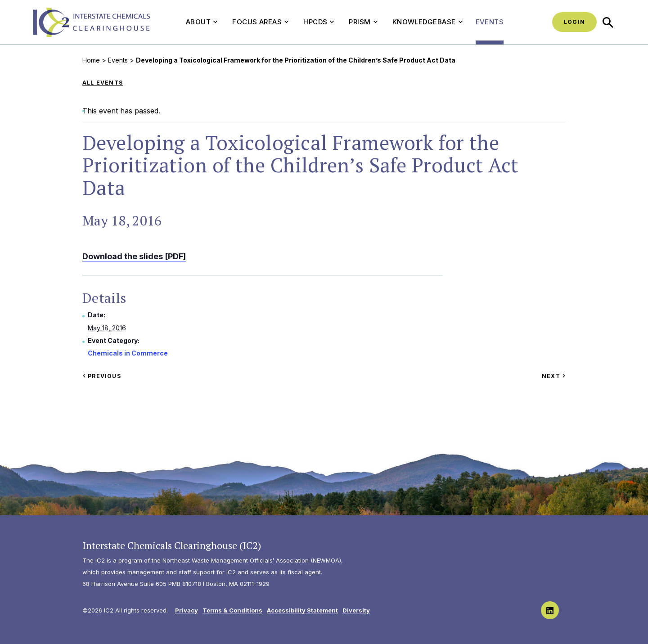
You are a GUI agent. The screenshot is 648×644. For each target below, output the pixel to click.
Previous (102, 376)
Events (490, 22)
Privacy (187, 610)
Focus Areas (260, 22)
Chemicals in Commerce (128, 353)
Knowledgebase (427, 22)
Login (574, 22)
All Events (103, 83)
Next (554, 376)
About (202, 22)
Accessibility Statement (302, 610)
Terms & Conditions (232, 610)
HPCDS (319, 22)
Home (91, 60)
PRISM (363, 22)
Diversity (356, 610)
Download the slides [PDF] (134, 256)
